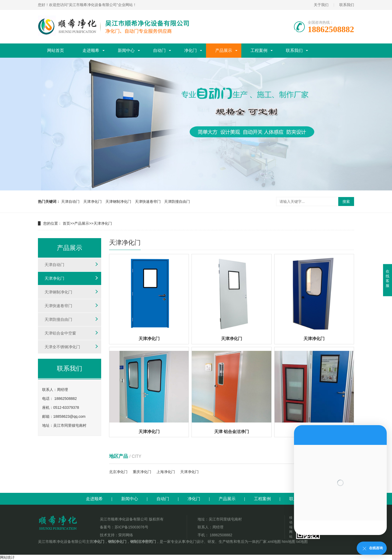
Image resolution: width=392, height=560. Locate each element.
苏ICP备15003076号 (131, 527)
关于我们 (321, 5)
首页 (66, 223)
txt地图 (302, 542)
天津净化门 (92, 202)
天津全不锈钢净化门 (62, 347)
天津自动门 (70, 202)
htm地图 (289, 542)
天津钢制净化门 (118, 202)
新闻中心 (126, 50)
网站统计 (7, 557)
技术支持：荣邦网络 (116, 535)
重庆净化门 (142, 472)
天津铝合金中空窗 (60, 333)
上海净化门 (166, 472)
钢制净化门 (117, 542)
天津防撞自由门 (177, 202)
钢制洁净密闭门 (143, 542)
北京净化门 (118, 472)
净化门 (190, 50)
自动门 (159, 50)
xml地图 (274, 542)
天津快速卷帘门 (148, 202)
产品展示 (224, 50)
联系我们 (347, 5)
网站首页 (56, 50)
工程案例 (259, 50)
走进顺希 (91, 50)
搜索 (346, 202)
